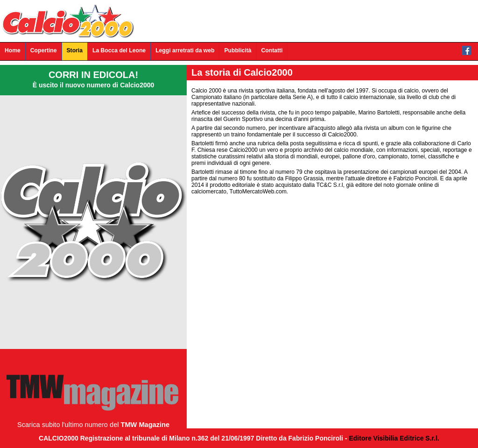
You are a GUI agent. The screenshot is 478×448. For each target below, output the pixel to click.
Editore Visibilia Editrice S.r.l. (394, 438)
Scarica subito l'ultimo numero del (93, 425)
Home (13, 50)
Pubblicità (238, 50)
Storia (75, 50)
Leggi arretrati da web (185, 50)
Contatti (272, 50)
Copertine (44, 50)
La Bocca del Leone (119, 50)
